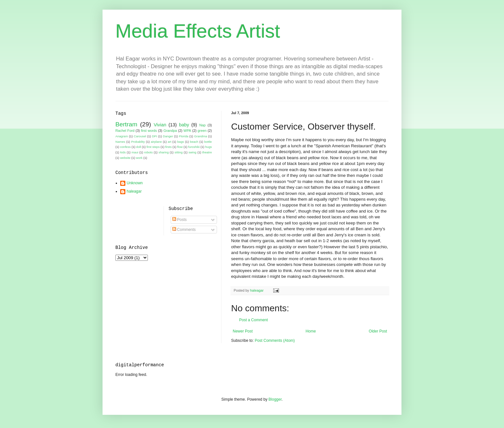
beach (194, 142)
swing (192, 152)
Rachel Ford (125, 131)
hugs (208, 147)
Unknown (135, 183)
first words (149, 131)
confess (125, 147)
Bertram (126, 124)
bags (180, 142)
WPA (187, 131)
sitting (179, 152)
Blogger (275, 399)
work (139, 158)
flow (180, 147)
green (202, 131)
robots (148, 152)
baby (184, 125)
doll (139, 147)
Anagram (122, 136)
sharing (163, 152)
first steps (153, 147)
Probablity (138, 142)
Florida (184, 136)
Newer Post (243, 331)
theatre (207, 152)
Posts (180, 220)
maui (135, 152)
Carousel (140, 136)
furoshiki (194, 147)
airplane (156, 142)
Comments (184, 230)
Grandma (201, 136)
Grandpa (170, 131)
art (170, 142)
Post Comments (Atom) (275, 341)
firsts (168, 147)
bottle (208, 142)
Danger (168, 136)
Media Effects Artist (198, 31)
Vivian (160, 125)
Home (311, 331)
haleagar (134, 191)
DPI (155, 136)
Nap (203, 125)
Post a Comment (253, 320)
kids (123, 152)
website (125, 158)
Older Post (378, 331)
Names (120, 142)
